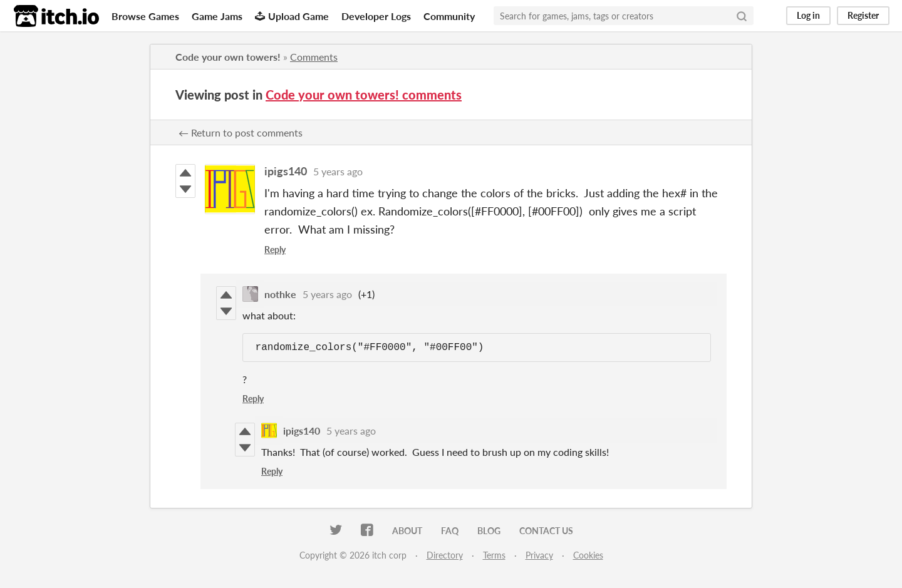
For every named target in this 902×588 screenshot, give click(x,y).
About (407, 531)
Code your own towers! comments (364, 95)
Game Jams (217, 16)
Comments (314, 57)
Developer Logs (376, 16)
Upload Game (292, 16)
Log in (808, 15)
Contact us (546, 531)
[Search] (742, 16)
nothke (280, 294)
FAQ (450, 531)
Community (449, 16)
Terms (494, 555)
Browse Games (145, 16)
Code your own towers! (228, 57)
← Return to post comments (241, 132)
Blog (489, 531)
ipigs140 (286, 171)
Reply (275, 250)
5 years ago (338, 171)
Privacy (539, 555)
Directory (445, 555)
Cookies (588, 555)
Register (863, 15)
